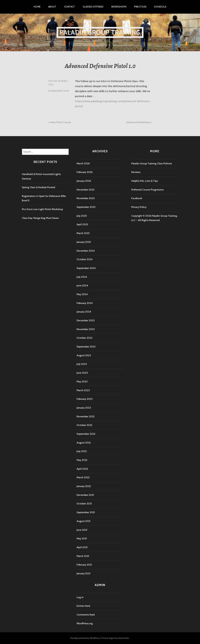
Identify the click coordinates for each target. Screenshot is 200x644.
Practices (140, 7)
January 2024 (84, 312)
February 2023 (85, 399)
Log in (80, 597)
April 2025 (82, 224)
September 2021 (86, 512)
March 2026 (83, 163)
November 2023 (86, 329)
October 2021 (84, 504)
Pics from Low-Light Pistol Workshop (42, 209)
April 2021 (82, 547)
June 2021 (82, 530)
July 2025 (82, 216)
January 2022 (84, 486)
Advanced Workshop (138, 122)
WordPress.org (85, 623)
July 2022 (82, 451)
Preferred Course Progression (147, 190)
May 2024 (82, 294)
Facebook (137, 198)
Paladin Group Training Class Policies (152, 163)
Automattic (124, 638)
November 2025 (86, 198)
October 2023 (84, 338)
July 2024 (82, 277)
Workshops (119, 7)
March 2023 (83, 390)
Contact (70, 7)
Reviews (136, 172)
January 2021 (83, 573)
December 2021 (85, 495)
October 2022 (84, 425)
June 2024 (82, 285)
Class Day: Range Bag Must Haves (40, 218)
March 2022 (83, 477)
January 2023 (84, 408)
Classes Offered (93, 7)
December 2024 (86, 251)
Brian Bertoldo (60, 91)
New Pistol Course (61, 122)
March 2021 (83, 556)
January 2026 (84, 181)
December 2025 (85, 190)
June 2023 (82, 373)
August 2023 (84, 355)
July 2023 (82, 364)
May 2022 (82, 460)
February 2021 (84, 565)
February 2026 (85, 172)
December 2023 (86, 320)
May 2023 (82, 382)
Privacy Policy (139, 207)
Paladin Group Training (100, 32)
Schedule (160, 7)
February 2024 (85, 303)
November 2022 (86, 416)
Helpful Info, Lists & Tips (145, 181)
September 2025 (86, 207)
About (52, 7)
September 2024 (86, 268)
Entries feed (83, 606)
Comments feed (86, 615)
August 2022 (84, 443)
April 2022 (82, 469)
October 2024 (85, 259)
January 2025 (84, 242)
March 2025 (83, 233)
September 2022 (86, 434)
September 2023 (86, 347)
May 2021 (82, 538)
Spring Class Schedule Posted (39, 187)
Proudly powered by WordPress (85, 638)
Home (37, 7)
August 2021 (83, 521)
